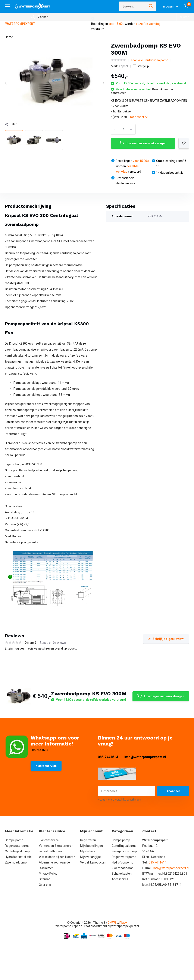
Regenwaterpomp (17, 846)
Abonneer (173, 791)
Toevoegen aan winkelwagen (143, 143)
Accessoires (120, 879)
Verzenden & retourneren (56, 846)
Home (9, 37)
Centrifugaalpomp (17, 851)
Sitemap (45, 879)
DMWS (112, 923)
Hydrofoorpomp (123, 862)
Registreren (88, 840)
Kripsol (123, 66)
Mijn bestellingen (91, 846)
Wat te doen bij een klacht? (57, 857)
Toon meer (138, 117)
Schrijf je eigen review (166, 639)
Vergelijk (141, 66)
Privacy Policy (48, 874)
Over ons (45, 885)
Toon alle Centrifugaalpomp (150, 60)
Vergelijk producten (93, 862)
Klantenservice (46, 766)
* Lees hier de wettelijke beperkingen (119, 800)
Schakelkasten (122, 874)
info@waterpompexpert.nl (145, 757)
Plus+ (123, 923)
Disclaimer (46, 868)
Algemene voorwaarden (55, 862)
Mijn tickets (88, 851)
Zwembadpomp (16, 862)
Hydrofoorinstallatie (18, 857)
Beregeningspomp (124, 851)
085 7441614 (108, 757)
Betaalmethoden (50, 851)
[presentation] (6, 83)
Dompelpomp (14, 840)
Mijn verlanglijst (90, 857)
